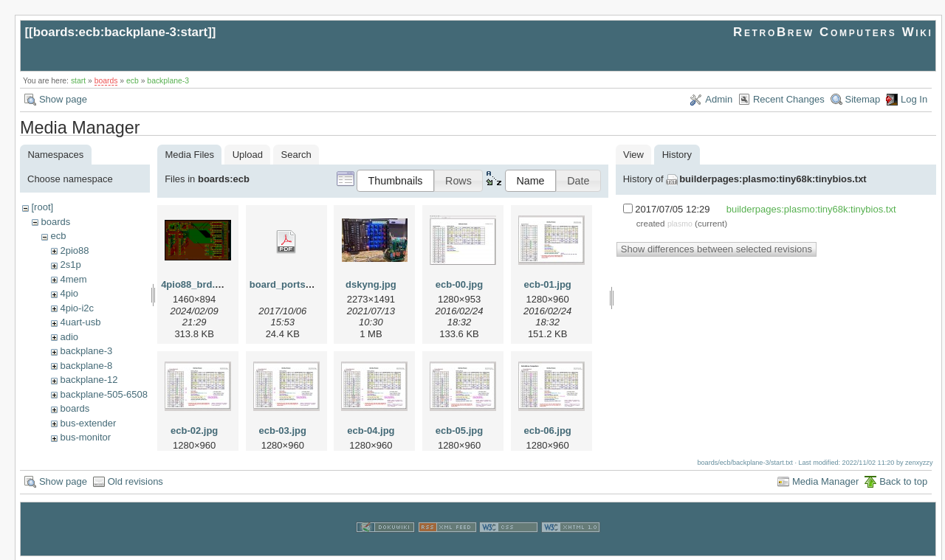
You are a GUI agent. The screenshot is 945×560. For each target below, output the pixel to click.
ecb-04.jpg (371, 431)
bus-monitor (85, 437)
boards (106, 81)
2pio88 (74, 250)
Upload (248, 155)
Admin (719, 99)
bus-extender (88, 423)
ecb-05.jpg (459, 431)
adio (69, 337)
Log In (914, 99)
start (78, 81)
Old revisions (135, 480)
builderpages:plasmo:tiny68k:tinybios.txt (773, 179)
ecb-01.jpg (547, 284)
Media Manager (825, 480)
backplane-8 (86, 366)
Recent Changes (789, 99)
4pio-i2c (77, 308)
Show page (63, 99)
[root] (42, 207)
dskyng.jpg (371, 284)
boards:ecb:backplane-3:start (121, 32)
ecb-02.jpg (194, 431)
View (633, 155)
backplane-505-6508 (104, 394)
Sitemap (863, 99)
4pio (69, 293)
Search (296, 155)
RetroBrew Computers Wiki (833, 32)
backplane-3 (168, 81)
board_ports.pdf (286, 284)
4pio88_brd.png (197, 284)
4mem (73, 279)
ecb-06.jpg (547, 431)
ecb (133, 81)
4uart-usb (80, 322)
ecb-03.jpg (283, 431)
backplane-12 (89, 380)
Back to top (903, 480)
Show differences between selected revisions (717, 249)
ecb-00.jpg (459, 284)
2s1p (70, 265)
